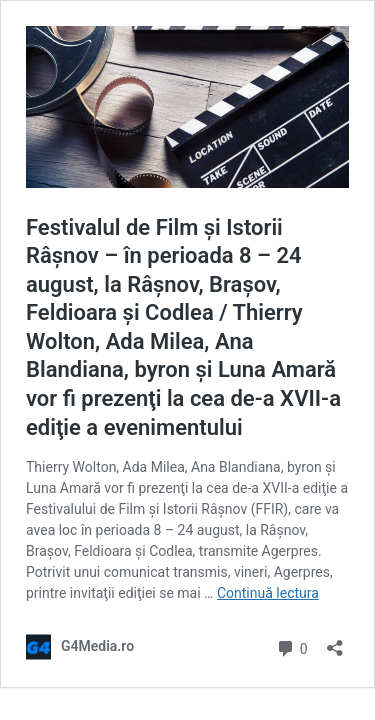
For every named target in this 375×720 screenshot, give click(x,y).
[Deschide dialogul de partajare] (335, 641)
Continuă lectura (268, 593)
